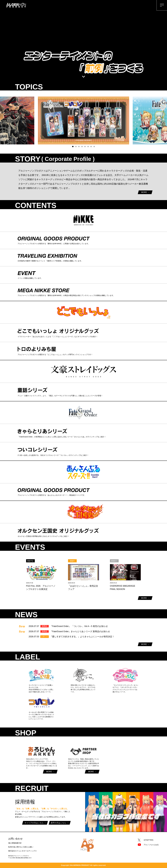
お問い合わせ (15, 839)
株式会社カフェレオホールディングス (23, 851)
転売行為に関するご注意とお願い (21, 847)
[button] (73, 147)
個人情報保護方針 (15, 843)
